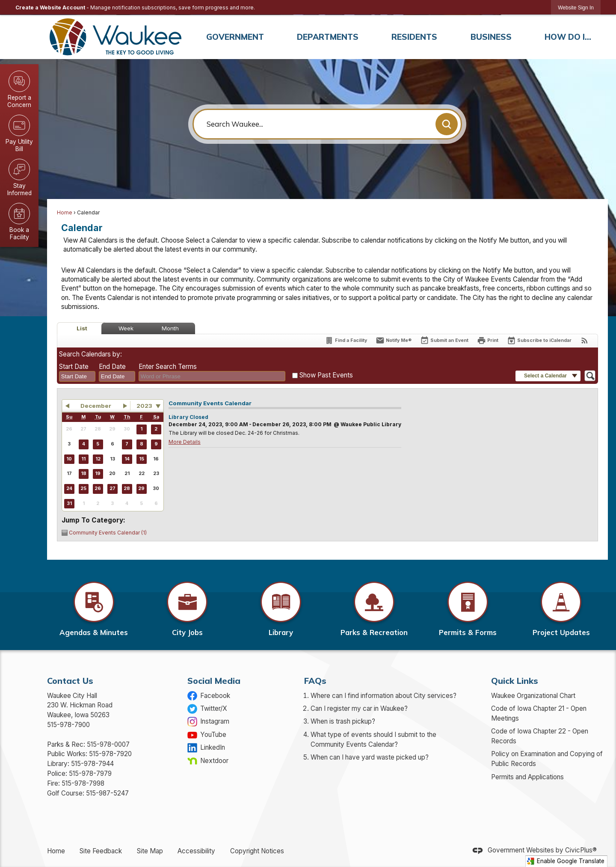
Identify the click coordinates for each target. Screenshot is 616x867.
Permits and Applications (527, 777)
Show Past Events (326, 375)
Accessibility (196, 851)
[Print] (488, 340)
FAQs (315, 681)
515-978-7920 (110, 754)
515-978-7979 (90, 773)
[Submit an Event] (444, 341)
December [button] (96, 406)
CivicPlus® (581, 851)
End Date (112, 367)
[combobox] (77, 377)
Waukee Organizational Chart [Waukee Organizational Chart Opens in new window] (533, 696)
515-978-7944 (92, 764)
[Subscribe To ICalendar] (539, 340)
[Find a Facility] (346, 340)
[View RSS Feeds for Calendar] (585, 340)
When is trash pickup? (343, 721)
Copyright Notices (257, 851)
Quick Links (515, 681)
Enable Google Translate (566, 861)
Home (65, 212)
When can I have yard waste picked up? (370, 757)
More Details (185, 442)
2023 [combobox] (144, 406)
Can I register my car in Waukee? (359, 708)
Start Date (74, 367)
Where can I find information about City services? (384, 696)
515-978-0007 (108, 744)
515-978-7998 (83, 783)
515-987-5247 (107, 793)
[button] (447, 124)
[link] (576, 7)
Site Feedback (101, 851)
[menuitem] (235, 37)
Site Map (150, 851)
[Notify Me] (394, 340)
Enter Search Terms (168, 367)
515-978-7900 (68, 725)
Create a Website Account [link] (50, 7)
